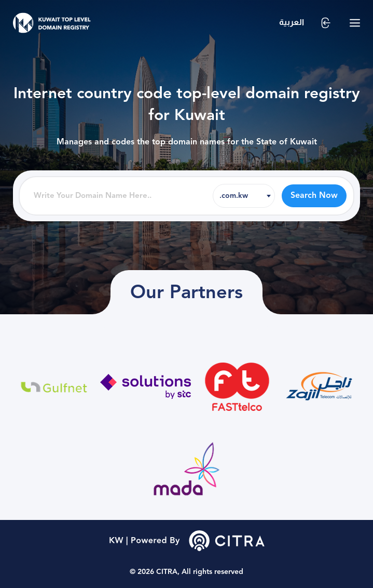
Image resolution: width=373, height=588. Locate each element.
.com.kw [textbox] (234, 196)
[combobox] (244, 196)
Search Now (314, 196)
